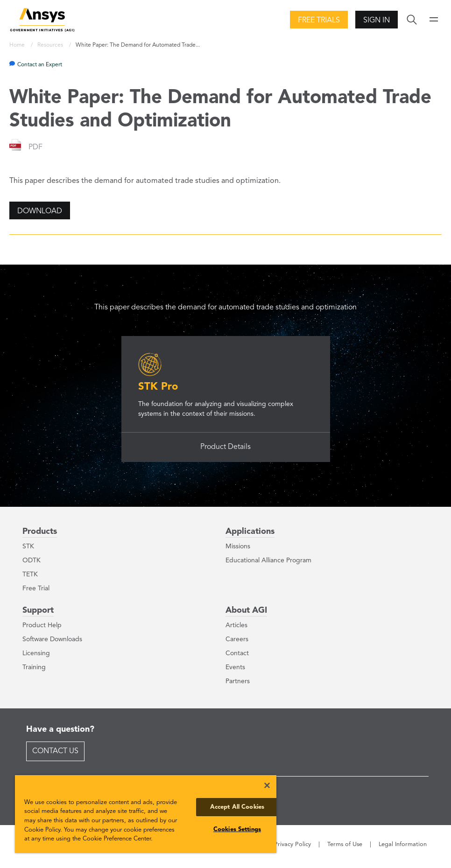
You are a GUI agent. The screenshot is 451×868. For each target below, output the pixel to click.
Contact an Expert (40, 65)
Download (40, 211)
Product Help (42, 625)
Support (38, 610)
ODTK (32, 560)
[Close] (267, 785)
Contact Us (55, 751)
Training (34, 667)
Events (235, 667)
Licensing (36, 653)
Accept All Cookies (237, 807)
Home (18, 45)
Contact (237, 653)
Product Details (225, 447)
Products (40, 532)
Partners (238, 681)
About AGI (246, 610)
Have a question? (60, 729)
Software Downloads (52, 639)
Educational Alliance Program (268, 560)
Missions (238, 546)
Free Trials (319, 21)
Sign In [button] (377, 21)
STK (28, 546)
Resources (51, 45)
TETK (30, 574)
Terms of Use (345, 844)
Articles (236, 625)
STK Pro (158, 387)
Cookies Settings (237, 829)
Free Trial (36, 588)
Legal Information (403, 844)
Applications (250, 532)
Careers (237, 639)
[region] (146, 814)
